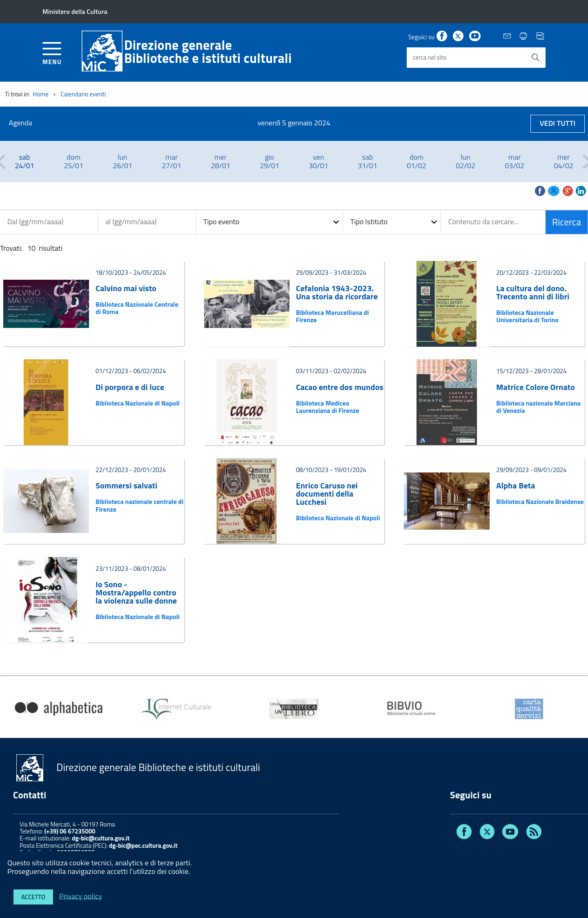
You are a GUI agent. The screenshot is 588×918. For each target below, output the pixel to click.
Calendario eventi (83, 94)
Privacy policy (81, 896)
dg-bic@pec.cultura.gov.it (143, 846)
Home (41, 94)
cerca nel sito (430, 57)
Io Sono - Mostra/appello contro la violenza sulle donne (136, 593)
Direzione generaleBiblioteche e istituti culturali (208, 51)
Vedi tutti (558, 123)
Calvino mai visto (126, 288)
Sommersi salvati (127, 486)
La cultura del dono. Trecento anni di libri (533, 292)
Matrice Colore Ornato (536, 387)
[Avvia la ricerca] (535, 58)
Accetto (33, 897)
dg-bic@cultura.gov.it (101, 838)
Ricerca (567, 222)
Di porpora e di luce (130, 387)
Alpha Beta (516, 486)
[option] (24, 162)
